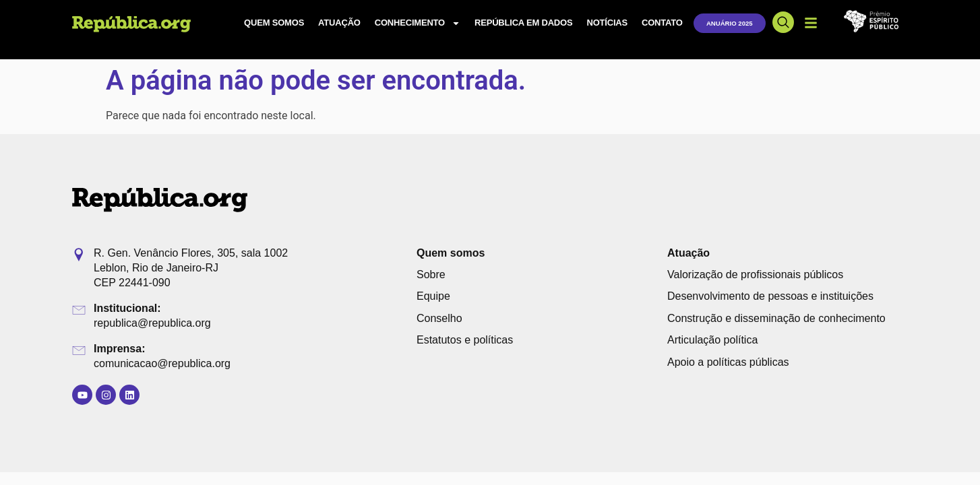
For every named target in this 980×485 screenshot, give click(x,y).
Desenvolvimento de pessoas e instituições (770, 296)
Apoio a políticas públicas (728, 362)
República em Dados (523, 23)
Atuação (339, 23)
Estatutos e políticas (465, 340)
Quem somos (274, 23)
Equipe (433, 296)
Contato (662, 23)
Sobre (431, 274)
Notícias (607, 23)
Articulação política (712, 340)
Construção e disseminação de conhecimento (776, 318)
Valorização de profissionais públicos (755, 274)
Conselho (439, 318)
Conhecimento (418, 23)
